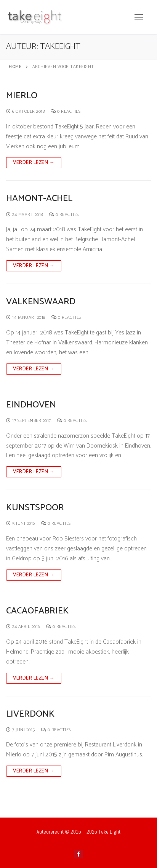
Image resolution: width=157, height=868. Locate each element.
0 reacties (66, 111)
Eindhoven (31, 405)
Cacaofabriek (37, 611)
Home (15, 67)
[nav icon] (139, 17)
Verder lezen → (34, 163)
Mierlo (22, 96)
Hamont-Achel (39, 199)
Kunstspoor (35, 508)
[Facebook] (78, 854)
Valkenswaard (41, 302)
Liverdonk (30, 714)
